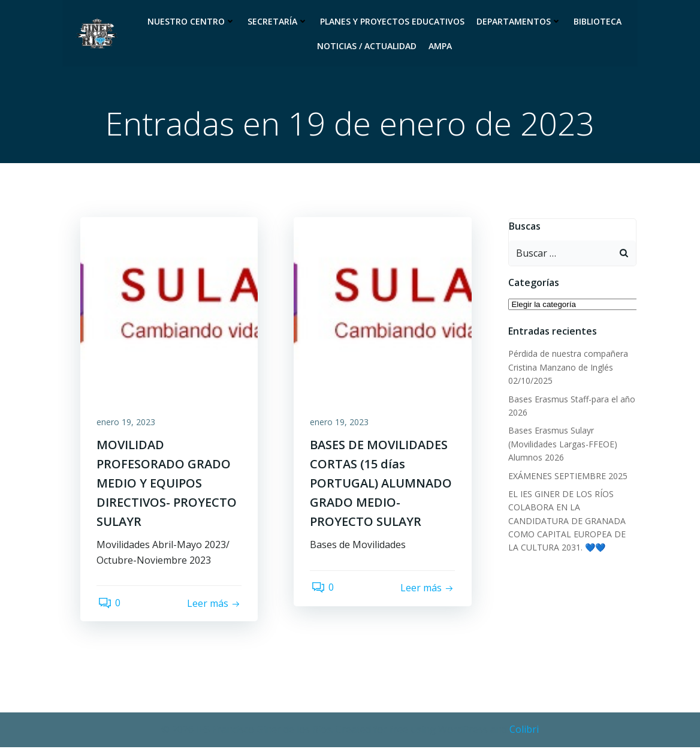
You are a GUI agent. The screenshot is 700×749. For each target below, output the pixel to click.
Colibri (524, 731)
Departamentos (519, 21)
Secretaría (278, 21)
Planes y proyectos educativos (392, 21)
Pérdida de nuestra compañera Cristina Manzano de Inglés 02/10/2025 (568, 368)
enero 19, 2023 (128, 425)
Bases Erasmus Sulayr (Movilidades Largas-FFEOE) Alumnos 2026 (562, 445)
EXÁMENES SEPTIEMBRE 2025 (567, 477)
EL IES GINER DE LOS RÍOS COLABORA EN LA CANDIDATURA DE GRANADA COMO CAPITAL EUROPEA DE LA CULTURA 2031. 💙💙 (573, 522)
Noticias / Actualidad (367, 46)
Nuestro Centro (191, 21)
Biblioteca (598, 21)
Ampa (440, 46)
